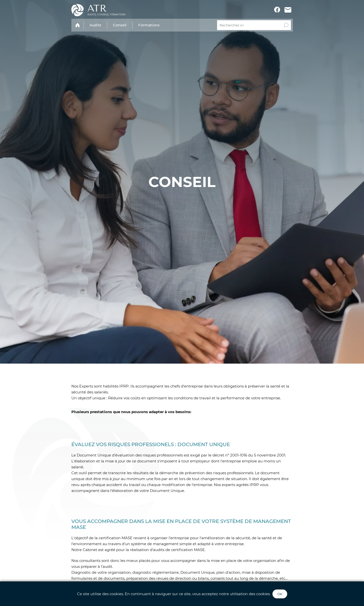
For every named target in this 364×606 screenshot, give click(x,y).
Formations (149, 25)
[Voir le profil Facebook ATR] (277, 10)
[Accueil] (98, 10)
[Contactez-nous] (288, 10)
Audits (95, 25)
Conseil (120, 25)
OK (280, 594)
